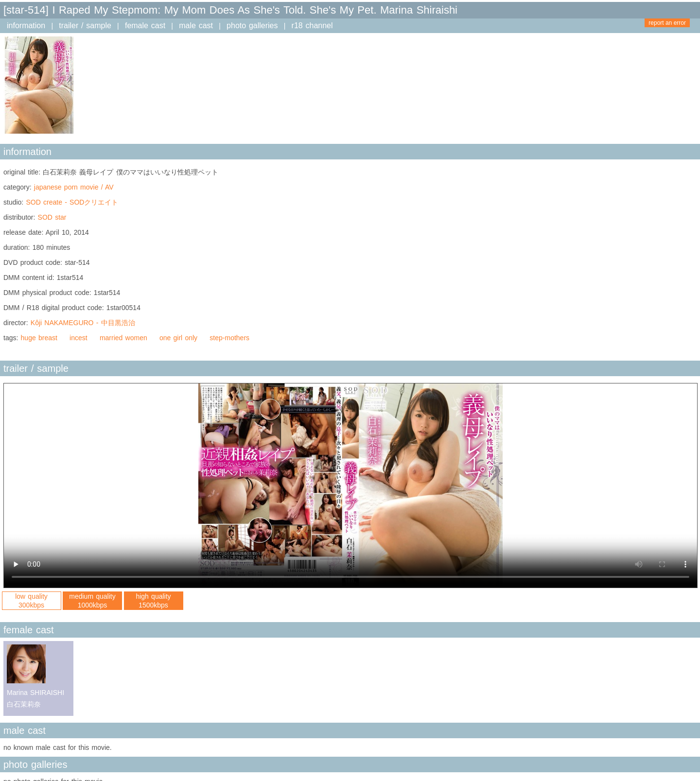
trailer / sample (85, 26)
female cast (145, 26)
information (26, 26)
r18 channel (312, 26)
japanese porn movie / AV (74, 187)
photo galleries (252, 26)
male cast (196, 26)
